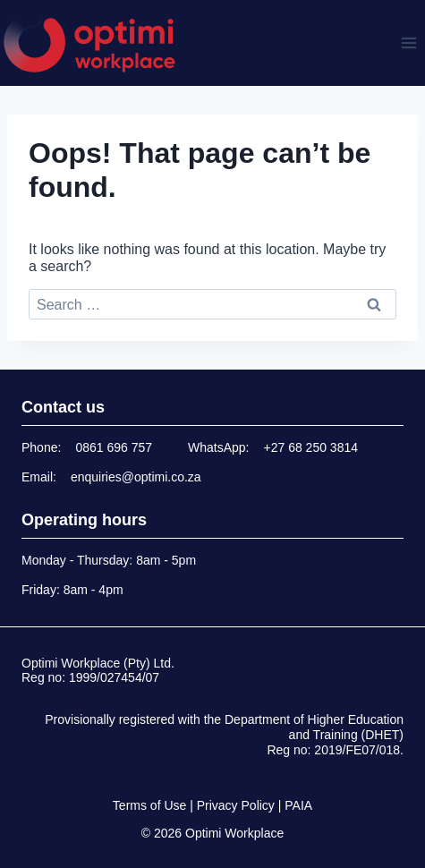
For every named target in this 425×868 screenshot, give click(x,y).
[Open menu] (408, 43)
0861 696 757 (114, 447)
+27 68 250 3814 (311, 447)
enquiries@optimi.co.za (136, 477)
